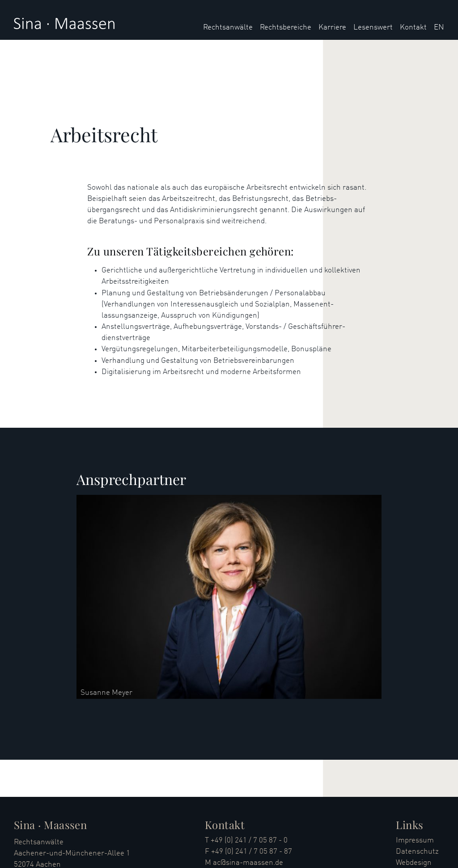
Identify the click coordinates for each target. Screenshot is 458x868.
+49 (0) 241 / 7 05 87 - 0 (249, 840)
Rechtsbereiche (286, 28)
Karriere (332, 28)
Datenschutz (417, 852)
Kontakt (413, 28)
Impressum (415, 840)
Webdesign (414, 863)
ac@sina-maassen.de (248, 863)
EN (439, 28)
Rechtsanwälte (228, 28)
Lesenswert (373, 28)
